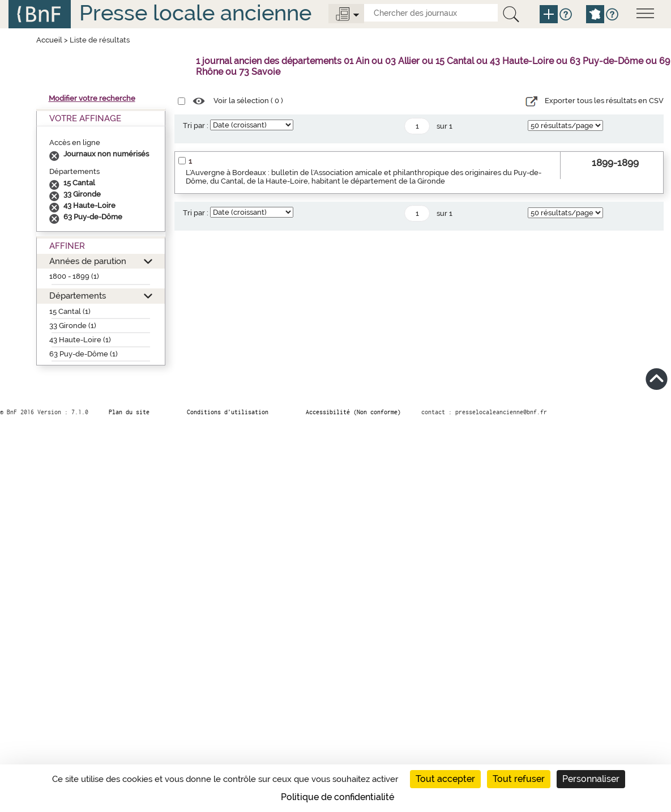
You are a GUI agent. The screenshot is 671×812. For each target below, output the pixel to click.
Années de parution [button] (88, 261)
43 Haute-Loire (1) (80, 340)
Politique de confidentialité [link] (337, 797)
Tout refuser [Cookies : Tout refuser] (519, 779)
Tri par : (196, 126)
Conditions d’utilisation (228, 412)
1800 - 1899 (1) (74, 276)
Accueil (49, 40)
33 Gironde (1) (73, 326)
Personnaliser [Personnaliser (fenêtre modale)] (591, 779)
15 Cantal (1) (70, 311)
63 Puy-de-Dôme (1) (84, 354)
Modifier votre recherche (92, 98)
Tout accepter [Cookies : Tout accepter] (445, 779)
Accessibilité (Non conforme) (353, 412)
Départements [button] (78, 296)
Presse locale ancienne (195, 13)
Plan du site (129, 412)
